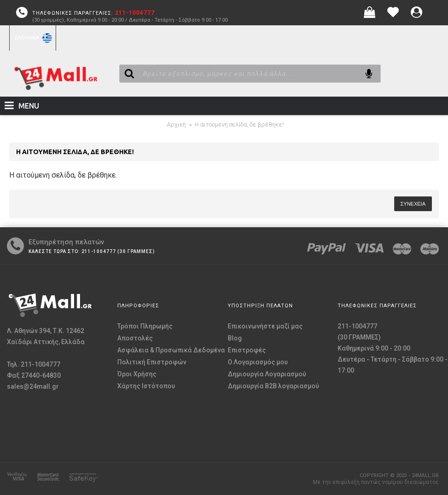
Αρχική (176, 124)
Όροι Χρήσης (137, 374)
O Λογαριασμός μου (258, 362)
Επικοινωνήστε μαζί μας (265, 326)
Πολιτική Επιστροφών (152, 362)
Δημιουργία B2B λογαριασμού (273, 386)
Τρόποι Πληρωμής (145, 326)
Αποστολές (135, 338)
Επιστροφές (247, 350)
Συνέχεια (413, 204)
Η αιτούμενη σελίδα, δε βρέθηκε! (239, 124)
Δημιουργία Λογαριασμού (267, 374)
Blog (235, 338)
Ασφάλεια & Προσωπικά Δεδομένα (171, 350)
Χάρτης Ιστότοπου (146, 386)
